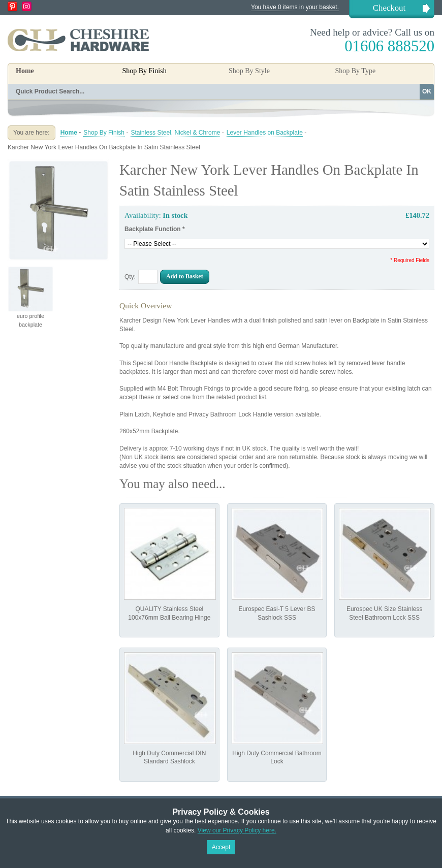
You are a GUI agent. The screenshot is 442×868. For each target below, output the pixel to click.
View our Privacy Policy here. (237, 830)
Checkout (389, 8)
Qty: (130, 277)
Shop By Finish (104, 133)
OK (427, 91)
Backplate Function (155, 229)
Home (25, 71)
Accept (221, 847)
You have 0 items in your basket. (295, 7)
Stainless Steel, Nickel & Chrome (175, 133)
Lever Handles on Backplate (265, 133)
